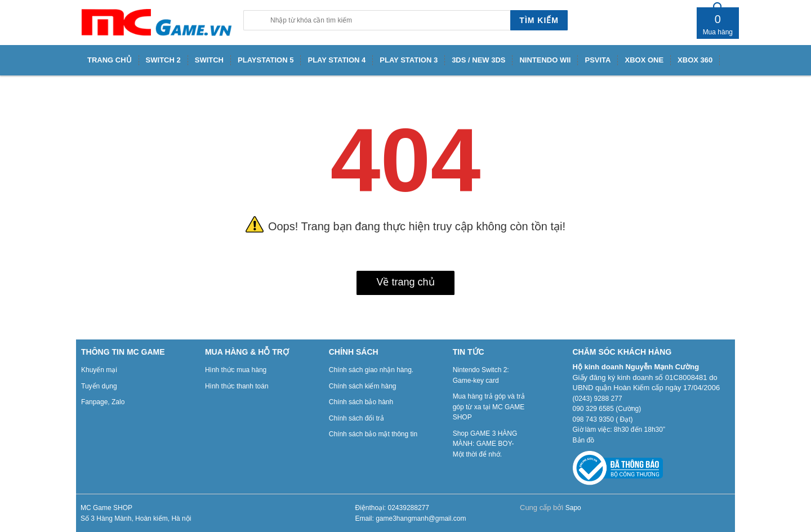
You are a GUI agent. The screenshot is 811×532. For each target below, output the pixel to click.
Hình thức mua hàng (236, 370)
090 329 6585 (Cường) (607, 409)
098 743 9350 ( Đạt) (603, 419)
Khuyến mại (99, 370)
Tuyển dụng (99, 386)
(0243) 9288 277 (598, 399)
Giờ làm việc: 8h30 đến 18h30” (619, 430)
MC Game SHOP (106, 508)
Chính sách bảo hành (361, 402)
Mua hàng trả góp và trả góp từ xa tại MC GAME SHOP (489, 407)
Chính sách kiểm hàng (363, 386)
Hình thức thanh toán (237, 386)
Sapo (573, 508)
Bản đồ (584, 440)
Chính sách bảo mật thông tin (373, 434)
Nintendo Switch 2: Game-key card (481, 375)
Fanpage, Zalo (103, 402)
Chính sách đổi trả (357, 418)
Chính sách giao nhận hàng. (371, 370)
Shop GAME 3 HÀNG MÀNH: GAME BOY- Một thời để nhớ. (485, 444)
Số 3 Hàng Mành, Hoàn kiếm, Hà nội (136, 518)
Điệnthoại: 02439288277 (392, 508)
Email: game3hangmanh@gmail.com (411, 518)
